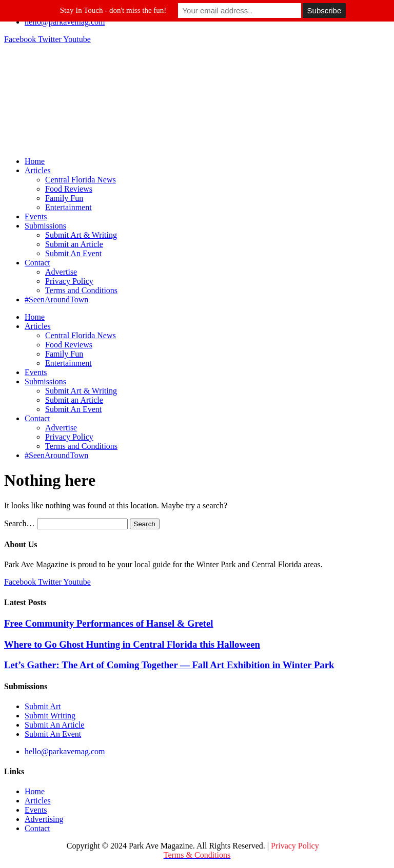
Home (35, 161)
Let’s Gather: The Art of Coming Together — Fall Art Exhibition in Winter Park (169, 665)
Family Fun (64, 198)
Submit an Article (74, 244)
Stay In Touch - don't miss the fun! (113, 10)
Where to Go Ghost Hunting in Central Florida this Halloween (132, 644)
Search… (19, 523)
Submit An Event (73, 253)
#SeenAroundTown (56, 299)
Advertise (61, 272)
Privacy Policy (69, 281)
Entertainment (68, 207)
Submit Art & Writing (81, 235)
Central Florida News (81, 180)
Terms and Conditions (81, 290)
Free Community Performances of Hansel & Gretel (109, 623)
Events (36, 216)
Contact (37, 263)
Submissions (45, 226)
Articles (38, 170)
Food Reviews (69, 189)
